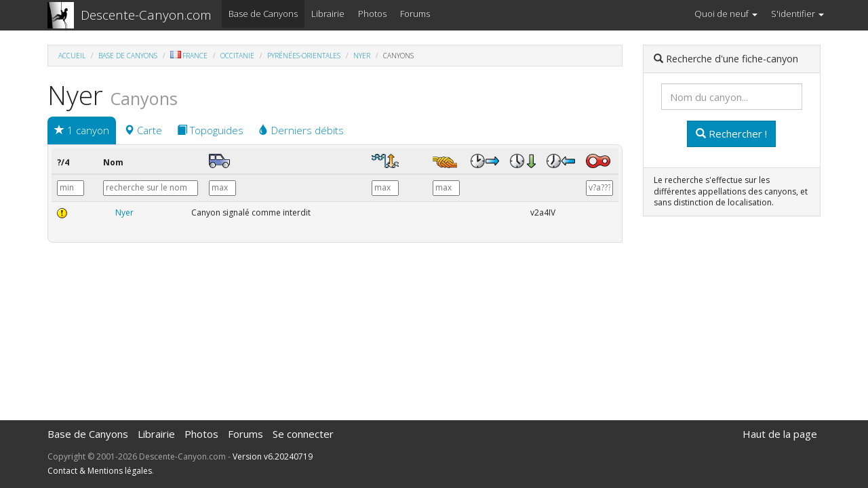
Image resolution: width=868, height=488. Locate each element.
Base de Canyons (263, 14)
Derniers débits (301, 130)
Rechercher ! (731, 134)
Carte (143, 130)
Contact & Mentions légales (100, 471)
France (189, 56)
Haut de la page (780, 434)
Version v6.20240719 (273, 456)
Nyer (362, 56)
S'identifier (797, 14)
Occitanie (237, 56)
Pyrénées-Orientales (304, 56)
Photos (372, 14)
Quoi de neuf (726, 14)
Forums (415, 14)
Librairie (328, 14)
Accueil (72, 56)
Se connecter (303, 434)
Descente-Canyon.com (146, 15)
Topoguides (210, 130)
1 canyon (82, 130)
